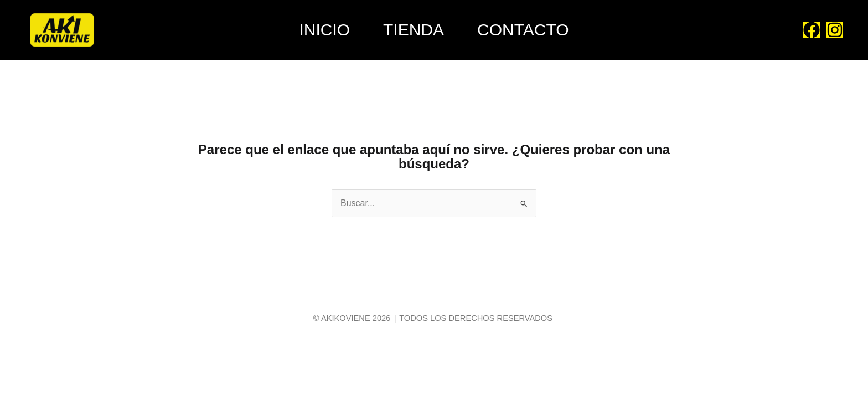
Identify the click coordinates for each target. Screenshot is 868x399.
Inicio (324, 30)
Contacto (523, 30)
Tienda (414, 30)
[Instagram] (835, 30)
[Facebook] (812, 30)
